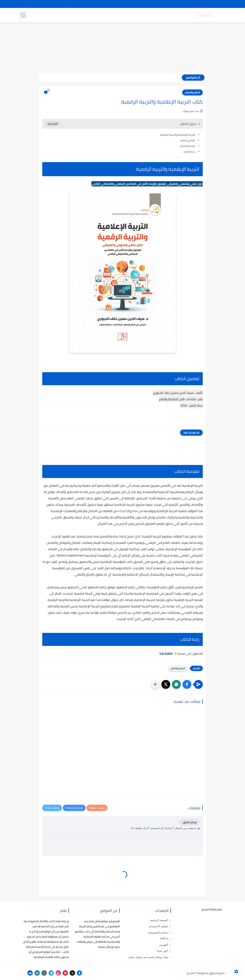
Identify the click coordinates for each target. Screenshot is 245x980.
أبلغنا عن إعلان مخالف (142, 4)
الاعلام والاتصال (192, 92)
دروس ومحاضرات (45, 15)
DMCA (164, 939)
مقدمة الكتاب (187, 146)
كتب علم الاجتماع (126, 15)
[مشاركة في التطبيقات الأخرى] (155, 684)
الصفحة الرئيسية (159, 920)
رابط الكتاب (189, 152)
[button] (187, 684)
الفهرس (164, 945)
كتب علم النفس (170, 15)
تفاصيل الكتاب (187, 140)
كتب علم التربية (148, 15)
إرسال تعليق (190, 822)
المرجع (191, 973)
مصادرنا (162, 4)
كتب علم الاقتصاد (102, 15)
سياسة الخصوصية (158, 933)
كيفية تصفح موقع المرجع (194, 4)
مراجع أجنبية (66, 15)
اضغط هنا (166, 653)
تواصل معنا (217, 4)
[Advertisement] (122, 48)
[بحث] (23, 15)
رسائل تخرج (83, 15)
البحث (173, 4)
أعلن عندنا (162, 951)
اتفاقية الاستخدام (159, 926)
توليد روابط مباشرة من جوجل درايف (148, 957)
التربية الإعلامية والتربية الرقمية (178, 135)
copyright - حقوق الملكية (113, 4)
